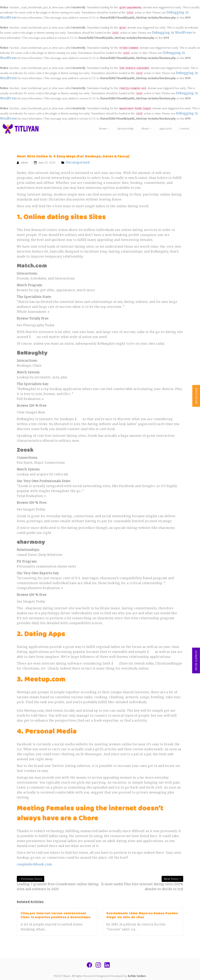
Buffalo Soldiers (137, 976)
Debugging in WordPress (172, 33)
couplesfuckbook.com (34, 864)
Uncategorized (78, 163)
